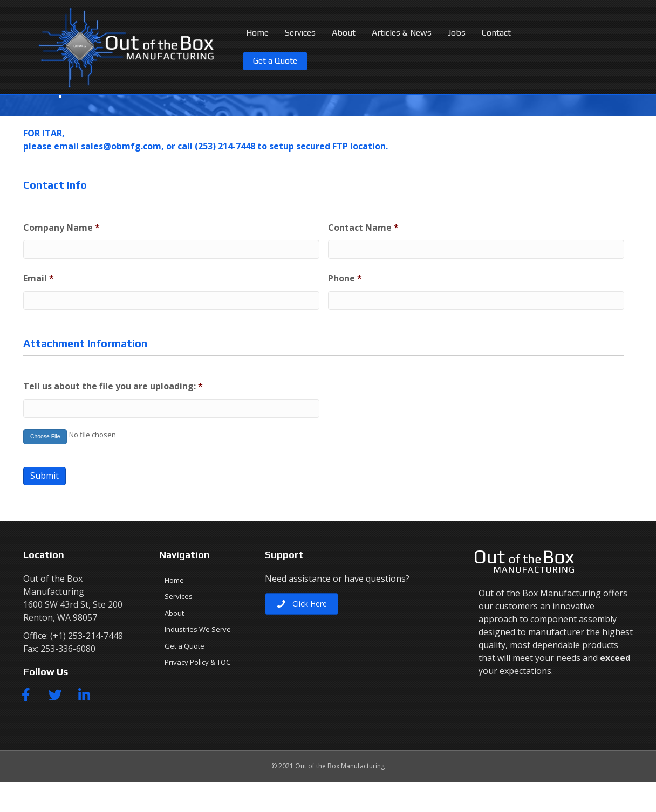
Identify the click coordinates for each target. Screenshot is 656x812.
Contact (496, 33)
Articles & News (402, 33)
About (344, 33)
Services (300, 33)
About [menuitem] (174, 643)
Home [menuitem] (174, 610)
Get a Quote (275, 61)
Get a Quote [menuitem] (184, 676)
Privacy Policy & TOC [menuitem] (197, 692)
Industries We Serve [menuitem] (198, 659)
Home (257, 33)
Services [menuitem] (179, 627)
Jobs (457, 33)
